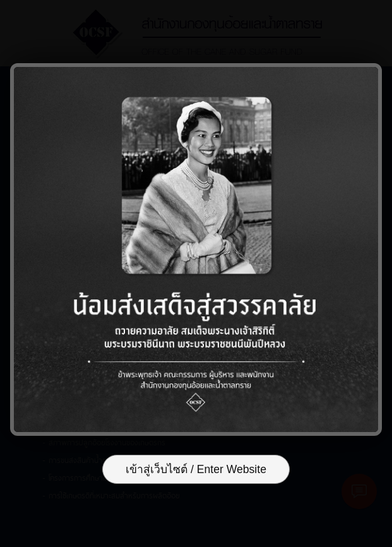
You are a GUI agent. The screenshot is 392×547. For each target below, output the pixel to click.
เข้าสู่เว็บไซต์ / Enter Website (196, 469)
